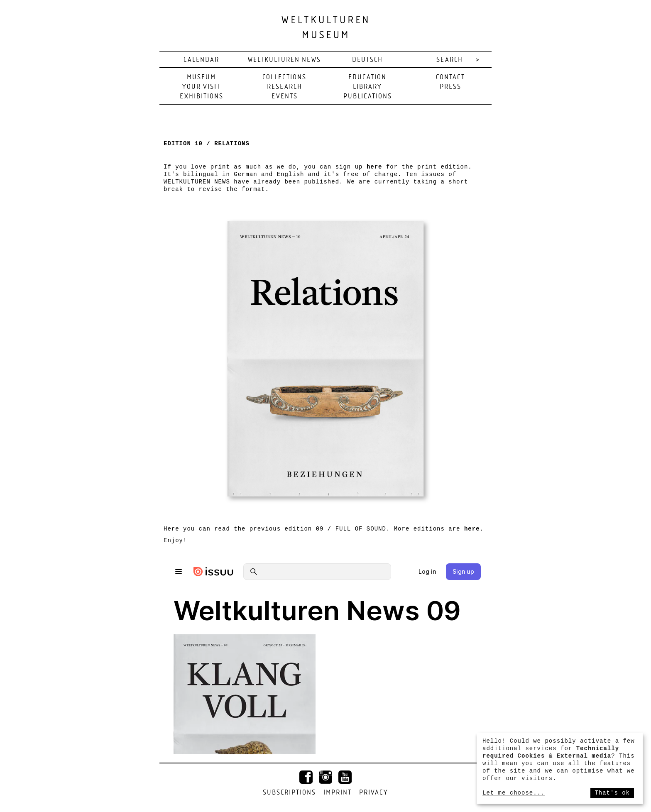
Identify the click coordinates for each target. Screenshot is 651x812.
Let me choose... (514, 793)
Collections (284, 77)
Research (285, 87)
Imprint (338, 793)
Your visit (201, 87)
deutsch (367, 60)
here (374, 167)
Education (367, 77)
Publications (368, 97)
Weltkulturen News (284, 60)
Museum (201, 77)
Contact (450, 77)
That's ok (612, 793)
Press (450, 87)
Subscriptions (289, 793)
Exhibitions (202, 97)
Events (285, 97)
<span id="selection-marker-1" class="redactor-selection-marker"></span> (325, 657)
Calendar (201, 60)
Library (367, 87)
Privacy (374, 793)
